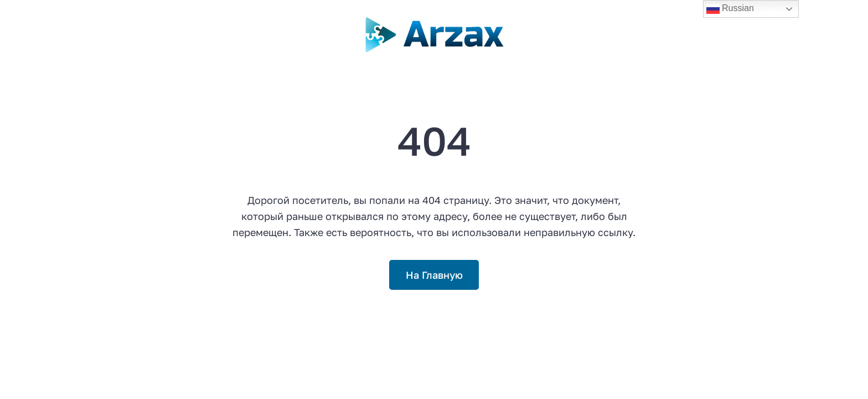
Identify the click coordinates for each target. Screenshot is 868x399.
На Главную (434, 275)
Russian (730, 9)
